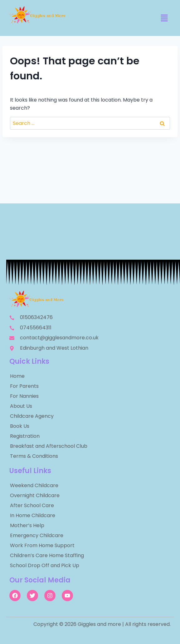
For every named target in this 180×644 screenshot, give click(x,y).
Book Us (20, 426)
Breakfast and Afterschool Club (49, 446)
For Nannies (24, 396)
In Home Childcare (33, 515)
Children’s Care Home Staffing (47, 555)
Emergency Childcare (37, 535)
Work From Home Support (42, 545)
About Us (21, 406)
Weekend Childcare (34, 485)
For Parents (24, 386)
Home (17, 376)
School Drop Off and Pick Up (45, 565)
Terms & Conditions (34, 456)
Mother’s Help (27, 525)
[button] (164, 18)
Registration (25, 436)
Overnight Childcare (35, 495)
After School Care (32, 505)
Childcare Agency (32, 416)
